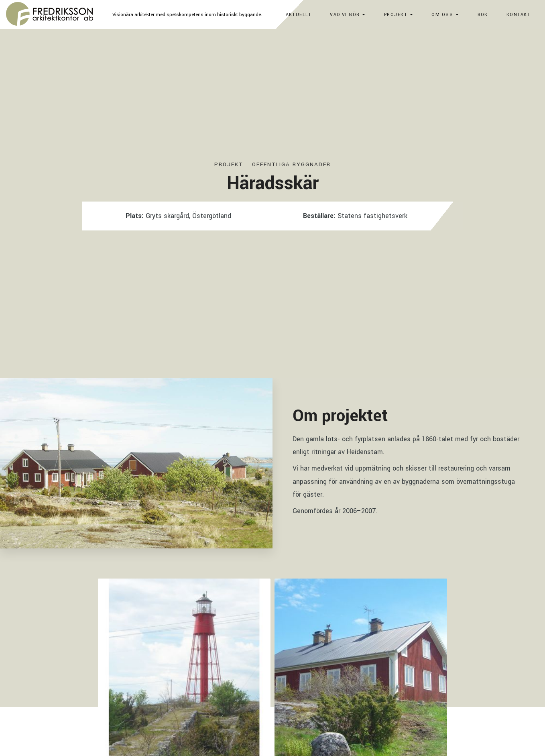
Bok (483, 15)
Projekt (396, 15)
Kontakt (519, 15)
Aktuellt (299, 15)
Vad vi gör (345, 15)
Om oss (442, 15)
